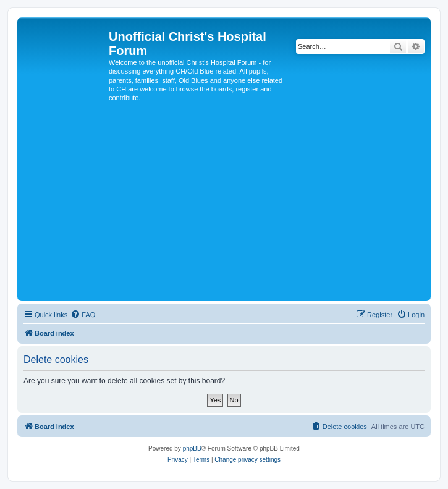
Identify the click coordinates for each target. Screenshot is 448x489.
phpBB (192, 449)
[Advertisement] (224, 205)
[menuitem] (83, 315)
